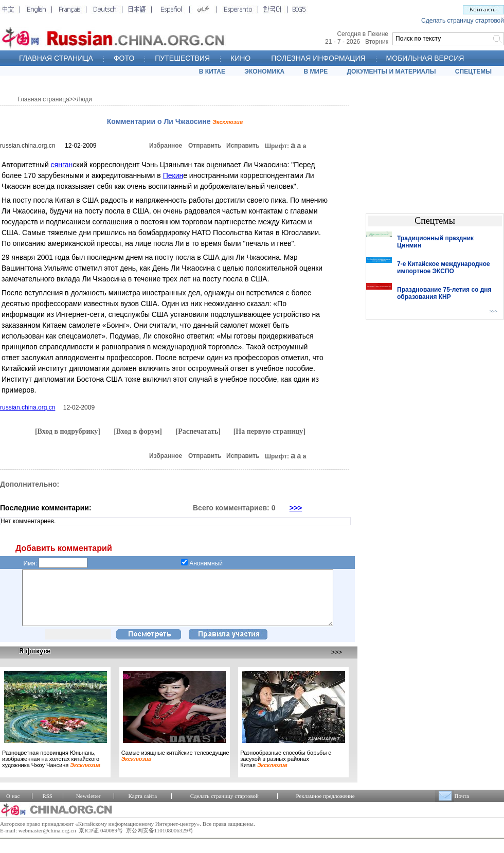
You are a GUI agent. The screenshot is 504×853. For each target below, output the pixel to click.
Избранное (166, 146)
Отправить (205, 146)
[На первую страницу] (269, 431)
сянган (62, 165)
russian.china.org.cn (28, 146)
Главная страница (43, 99)
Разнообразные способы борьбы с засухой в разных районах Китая (286, 770)
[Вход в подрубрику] (68, 431)
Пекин (173, 175)
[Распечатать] (198, 431)
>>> (296, 508)
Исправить (243, 146)
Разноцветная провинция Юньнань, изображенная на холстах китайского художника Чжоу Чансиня (51, 770)
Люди (84, 99)
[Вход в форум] (138, 431)
